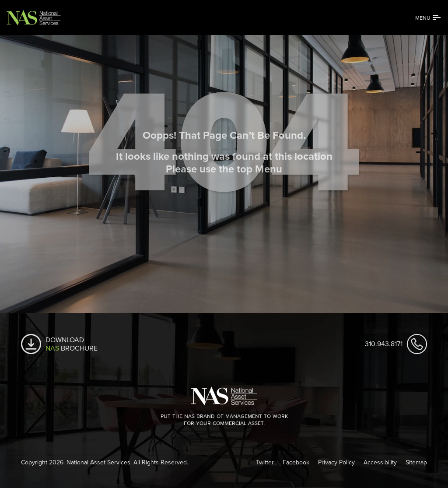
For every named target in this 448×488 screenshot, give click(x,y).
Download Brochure (72, 344)
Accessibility (380, 462)
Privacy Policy (336, 462)
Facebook (296, 462)
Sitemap (416, 462)
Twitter (265, 462)
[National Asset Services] (42, 18)
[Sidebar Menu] (428, 18)
